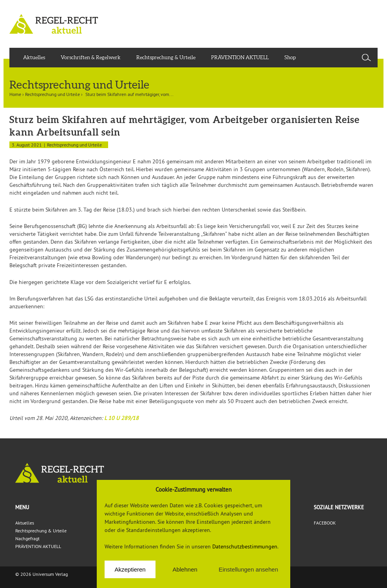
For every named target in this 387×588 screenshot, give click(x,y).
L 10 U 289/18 (121, 418)
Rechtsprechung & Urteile (166, 57)
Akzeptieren (130, 569)
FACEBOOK (325, 523)
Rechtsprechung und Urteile (52, 94)
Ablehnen (185, 569)
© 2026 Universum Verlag (42, 574)
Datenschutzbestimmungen (245, 546)
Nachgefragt (27, 538)
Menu (22, 507)
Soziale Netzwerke (339, 507)
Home (15, 94)
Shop (290, 57)
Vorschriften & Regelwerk (91, 57)
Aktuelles (34, 57)
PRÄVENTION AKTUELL (240, 57)
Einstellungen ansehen (248, 569)
